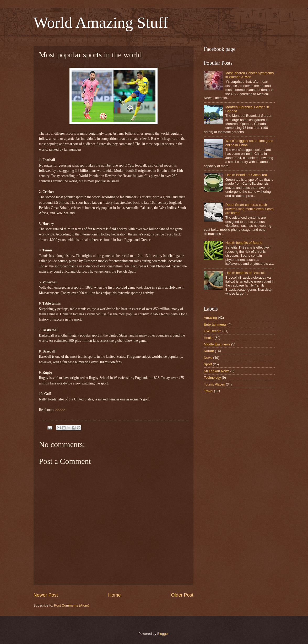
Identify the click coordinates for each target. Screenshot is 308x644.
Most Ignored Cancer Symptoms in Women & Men (250, 75)
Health (209, 338)
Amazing (210, 318)
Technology (212, 378)
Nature (209, 351)
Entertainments (215, 324)
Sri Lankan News (217, 371)
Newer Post (46, 595)
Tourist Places (214, 384)
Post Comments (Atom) (72, 605)
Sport (208, 364)
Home (114, 595)
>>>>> (60, 410)
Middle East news (217, 344)
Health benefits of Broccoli (245, 273)
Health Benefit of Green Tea (246, 175)
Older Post (182, 595)
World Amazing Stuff (101, 23)
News (208, 358)
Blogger (163, 634)
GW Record (213, 331)
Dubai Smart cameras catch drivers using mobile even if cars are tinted (250, 209)
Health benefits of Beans (244, 243)
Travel (209, 391)
